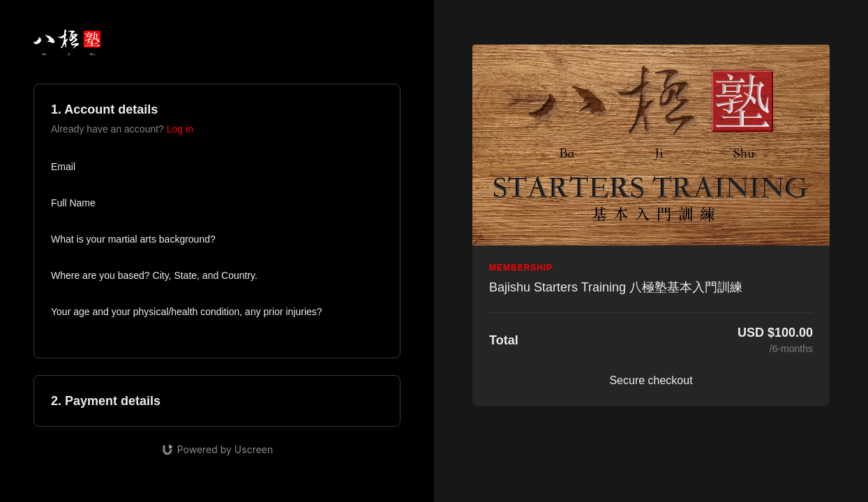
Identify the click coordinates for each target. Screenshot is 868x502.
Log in (180, 129)
